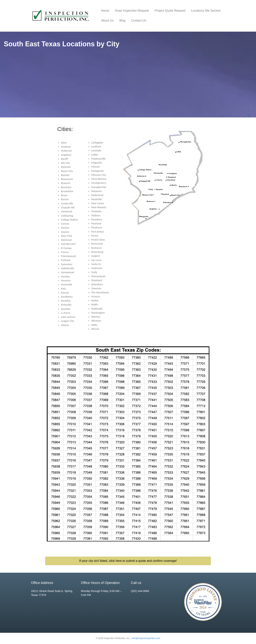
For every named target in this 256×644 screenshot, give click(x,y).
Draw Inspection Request (132, 11)
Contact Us (139, 20)
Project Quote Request (170, 11)
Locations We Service (206, 11)
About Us (107, 20)
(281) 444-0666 (140, 591)
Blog (122, 20)
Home (105, 11)
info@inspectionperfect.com (146, 638)
